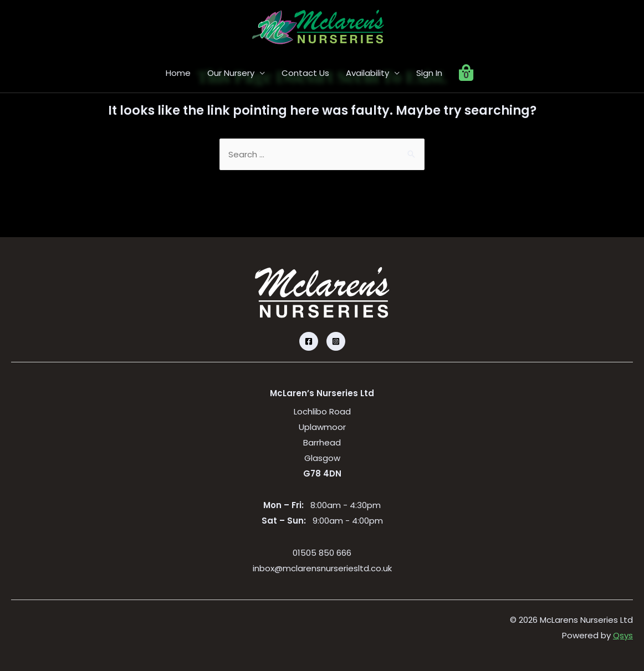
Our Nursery (231, 73)
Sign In (429, 73)
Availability (367, 73)
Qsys (623, 635)
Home (178, 73)
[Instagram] (336, 341)
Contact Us (305, 73)
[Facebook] (309, 341)
